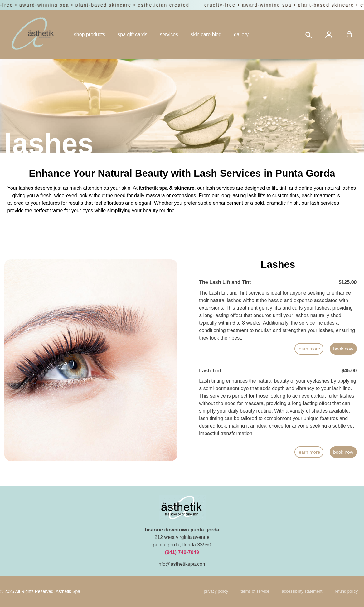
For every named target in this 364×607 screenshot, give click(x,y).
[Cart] (349, 35)
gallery (241, 34)
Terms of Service (255, 591)
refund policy (346, 591)
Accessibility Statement (302, 591)
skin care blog (206, 34)
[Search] (308, 35)
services (169, 34)
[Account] (329, 35)
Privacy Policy (216, 591)
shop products (90, 34)
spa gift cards (132, 34)
